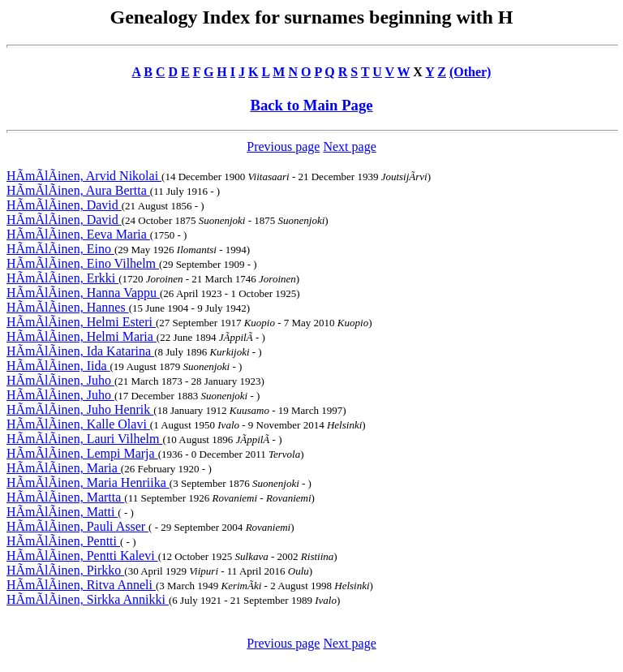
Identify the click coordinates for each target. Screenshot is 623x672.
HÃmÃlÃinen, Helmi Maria (82, 336)
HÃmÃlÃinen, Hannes (68, 307)
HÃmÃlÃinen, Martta (65, 497)
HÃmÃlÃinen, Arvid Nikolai (84, 176)
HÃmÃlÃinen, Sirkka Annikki (88, 599)
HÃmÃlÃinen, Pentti (63, 541)
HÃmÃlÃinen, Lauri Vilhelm (85, 439)
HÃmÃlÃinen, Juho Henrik (80, 409)
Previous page (283, 146)
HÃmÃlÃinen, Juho (60, 380)
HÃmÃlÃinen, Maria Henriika (88, 482)
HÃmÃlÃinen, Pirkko (65, 570)
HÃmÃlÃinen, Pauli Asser (77, 526)
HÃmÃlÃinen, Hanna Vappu (83, 293)
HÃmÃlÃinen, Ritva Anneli (81, 585)
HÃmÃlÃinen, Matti (62, 512)
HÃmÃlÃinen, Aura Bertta (78, 190)
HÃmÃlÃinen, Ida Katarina (80, 351)
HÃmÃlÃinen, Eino (60, 249)
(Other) (470, 72)
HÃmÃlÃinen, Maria (64, 468)
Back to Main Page (311, 105)
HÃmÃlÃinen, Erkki (62, 278)
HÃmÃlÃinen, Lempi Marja (82, 453)
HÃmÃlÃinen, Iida (58, 366)
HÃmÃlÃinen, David (64, 205)
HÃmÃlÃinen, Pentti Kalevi (82, 556)
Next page (349, 146)
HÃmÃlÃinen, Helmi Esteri (81, 322)
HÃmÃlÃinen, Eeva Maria (78, 234)
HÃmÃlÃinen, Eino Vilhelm (83, 263)
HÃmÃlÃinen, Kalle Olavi (78, 424)
